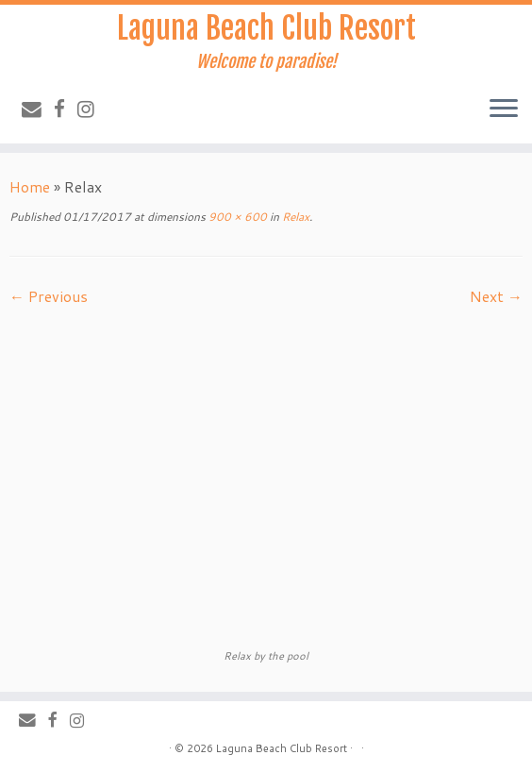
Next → (496, 296)
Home (30, 186)
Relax (294, 217)
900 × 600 (236, 217)
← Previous (49, 296)
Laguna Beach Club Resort (266, 28)
